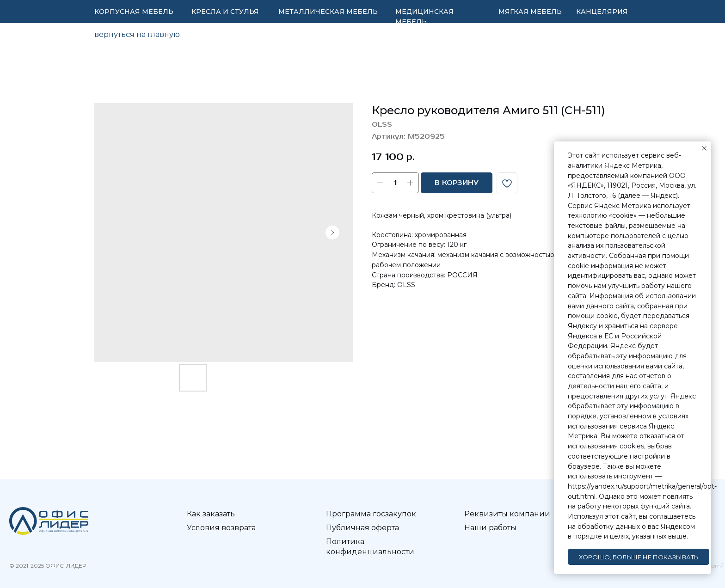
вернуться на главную (137, 34)
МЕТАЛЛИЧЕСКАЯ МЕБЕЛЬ (328, 12)
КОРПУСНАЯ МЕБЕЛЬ (134, 12)
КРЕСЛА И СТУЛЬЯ (225, 12)
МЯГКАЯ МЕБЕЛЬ (530, 12)
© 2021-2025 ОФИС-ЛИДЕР (48, 566)
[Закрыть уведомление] (704, 148)
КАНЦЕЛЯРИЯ (602, 12)
